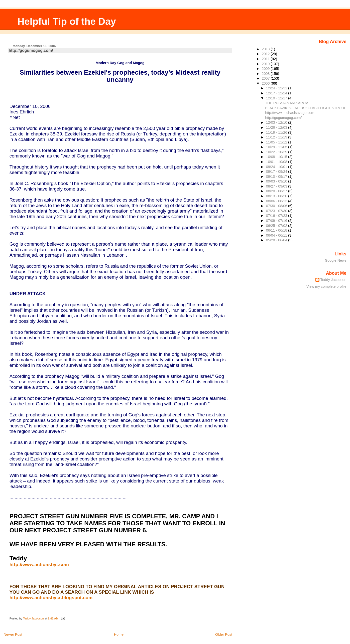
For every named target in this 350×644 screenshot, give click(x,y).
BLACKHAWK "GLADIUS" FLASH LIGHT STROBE (306, 108)
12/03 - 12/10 (277, 122)
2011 (266, 59)
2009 (266, 69)
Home (119, 634)
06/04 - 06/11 (277, 235)
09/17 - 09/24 (277, 172)
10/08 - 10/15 (277, 157)
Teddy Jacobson (333, 280)
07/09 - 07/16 (277, 221)
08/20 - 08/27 (277, 191)
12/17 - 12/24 (277, 93)
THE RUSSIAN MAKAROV (286, 103)
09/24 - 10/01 (277, 167)
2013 (266, 49)
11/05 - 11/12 (277, 142)
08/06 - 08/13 (277, 201)
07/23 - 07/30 (277, 211)
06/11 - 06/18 (277, 230)
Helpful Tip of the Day (67, 21)
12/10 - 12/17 (277, 98)
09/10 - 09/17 (277, 177)
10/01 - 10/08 (277, 162)
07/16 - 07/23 (277, 216)
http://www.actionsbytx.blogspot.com (51, 598)
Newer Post (13, 634)
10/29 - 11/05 (277, 147)
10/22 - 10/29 (277, 152)
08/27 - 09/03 (277, 186)
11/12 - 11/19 (277, 137)
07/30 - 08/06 (277, 206)
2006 (266, 83)
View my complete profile (326, 286)
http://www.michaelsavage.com (290, 113)
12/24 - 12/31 (277, 88)
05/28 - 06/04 (277, 240)
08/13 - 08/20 (277, 196)
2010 (266, 64)
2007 (266, 78)
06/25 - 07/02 (277, 226)
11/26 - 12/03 (277, 127)
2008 (266, 74)
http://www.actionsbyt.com (39, 565)
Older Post (224, 634)
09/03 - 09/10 (277, 181)
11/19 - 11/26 (277, 132)
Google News (335, 260)
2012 (266, 54)
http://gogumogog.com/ (31, 50)
